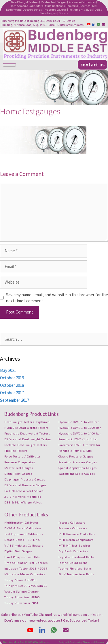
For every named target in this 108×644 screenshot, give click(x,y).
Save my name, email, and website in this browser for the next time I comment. (57, 298)
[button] (92, 65)
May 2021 (8, 370)
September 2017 (15, 400)
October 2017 (12, 393)
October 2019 (12, 378)
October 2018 (12, 385)
